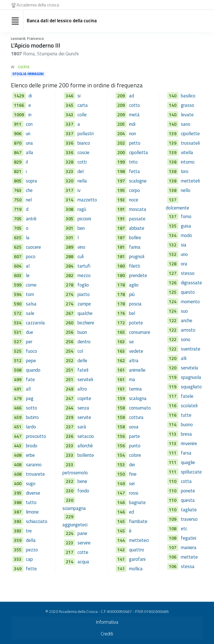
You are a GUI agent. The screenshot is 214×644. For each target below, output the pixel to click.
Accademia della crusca (35, 5)
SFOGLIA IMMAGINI (28, 74)
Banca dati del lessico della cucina (62, 21)
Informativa (107, 622)
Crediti (107, 634)
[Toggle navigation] (15, 21)
